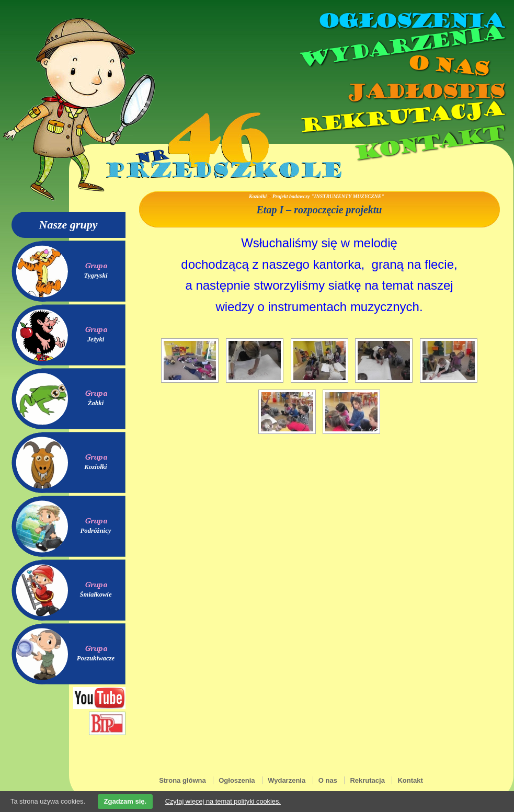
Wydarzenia (401, 47)
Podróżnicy (95, 531)
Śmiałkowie (95, 594)
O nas (448, 66)
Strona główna (182, 780)
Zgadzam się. (125, 801)
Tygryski (95, 276)
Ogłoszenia (410, 21)
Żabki (96, 403)
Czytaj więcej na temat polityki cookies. (223, 801)
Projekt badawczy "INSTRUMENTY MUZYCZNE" (328, 196)
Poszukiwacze (96, 658)
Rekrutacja (401, 117)
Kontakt (428, 143)
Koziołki (95, 467)
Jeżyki (96, 339)
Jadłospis (425, 92)
